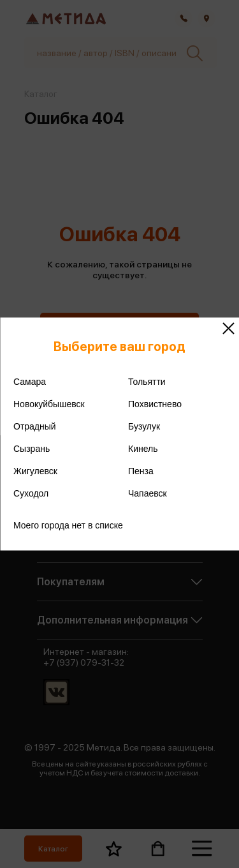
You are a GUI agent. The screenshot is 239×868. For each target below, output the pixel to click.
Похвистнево (155, 404)
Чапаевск (148, 493)
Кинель (143, 449)
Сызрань (32, 449)
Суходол (31, 493)
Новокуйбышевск (49, 404)
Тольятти (147, 382)
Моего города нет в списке (68, 525)
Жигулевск (35, 471)
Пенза (141, 471)
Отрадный (35, 426)
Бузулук (144, 426)
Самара (30, 382)
